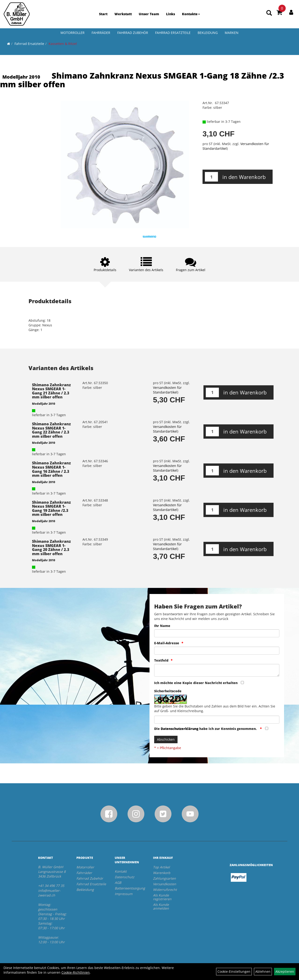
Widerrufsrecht (165, 890)
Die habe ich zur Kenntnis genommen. (206, 729)
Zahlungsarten (164, 878)
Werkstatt (123, 14)
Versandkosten (165, 884)
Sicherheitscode (168, 691)
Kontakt (121, 871)
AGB (118, 883)
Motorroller (73, 33)
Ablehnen (263, 971)
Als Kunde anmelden (161, 906)
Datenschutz (125, 877)
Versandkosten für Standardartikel (167, 390)
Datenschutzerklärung (180, 729)
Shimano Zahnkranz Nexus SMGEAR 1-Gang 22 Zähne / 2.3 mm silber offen (51, 430)
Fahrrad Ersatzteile (173, 33)
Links (171, 14)
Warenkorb (162, 873)
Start (103, 14)
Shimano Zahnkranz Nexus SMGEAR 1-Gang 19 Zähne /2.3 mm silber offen (51, 508)
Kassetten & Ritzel (63, 44)
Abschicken (166, 739)
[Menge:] (211, 177)
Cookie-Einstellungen (234, 971)
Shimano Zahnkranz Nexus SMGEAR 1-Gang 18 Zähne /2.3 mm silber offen (142, 80)
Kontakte (191, 14)
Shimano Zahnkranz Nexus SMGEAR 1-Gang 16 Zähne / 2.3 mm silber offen (51, 469)
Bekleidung (208, 33)
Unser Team (149, 14)
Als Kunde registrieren (162, 897)
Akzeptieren (285, 971)
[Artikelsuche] (269, 13)
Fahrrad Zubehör (133, 33)
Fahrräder (101, 33)
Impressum (124, 894)
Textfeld (161, 660)
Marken (232, 33)
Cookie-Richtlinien (76, 972)
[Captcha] (217, 720)
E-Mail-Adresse (167, 643)
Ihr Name (162, 626)
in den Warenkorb (244, 177)
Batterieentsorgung (129, 888)
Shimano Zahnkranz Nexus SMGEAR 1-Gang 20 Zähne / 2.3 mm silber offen (51, 548)
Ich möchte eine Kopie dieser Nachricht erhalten (196, 683)
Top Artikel (161, 867)
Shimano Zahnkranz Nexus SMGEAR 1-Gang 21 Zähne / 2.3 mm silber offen (51, 391)
